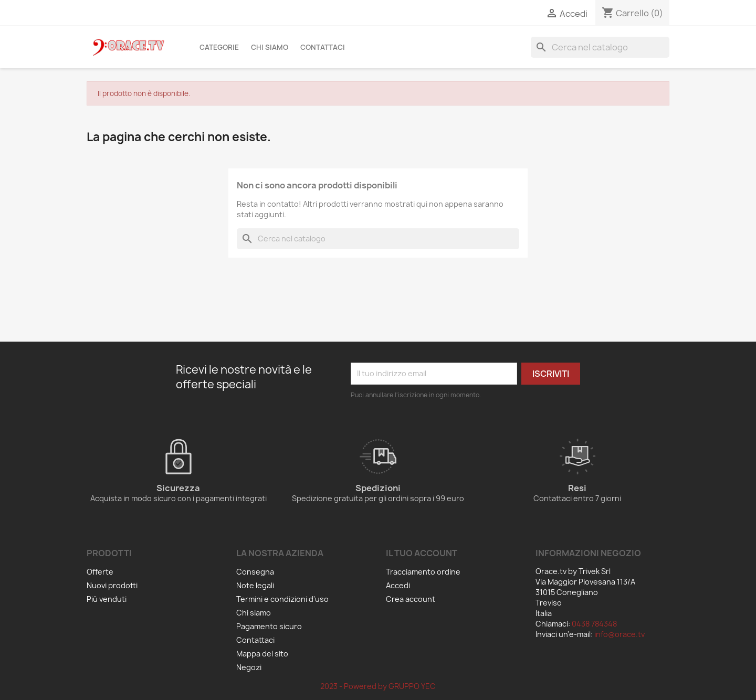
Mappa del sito (262, 654)
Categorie (219, 47)
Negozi (249, 667)
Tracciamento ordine (423, 572)
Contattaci (323, 47)
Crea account (411, 599)
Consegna (255, 572)
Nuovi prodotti (112, 585)
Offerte (100, 572)
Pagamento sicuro (269, 626)
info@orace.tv (619, 634)
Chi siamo (270, 47)
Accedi (398, 585)
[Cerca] (600, 47)
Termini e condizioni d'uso (282, 599)
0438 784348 (594, 624)
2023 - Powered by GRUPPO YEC (378, 686)
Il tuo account (422, 553)
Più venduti (107, 599)
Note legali (255, 585)
